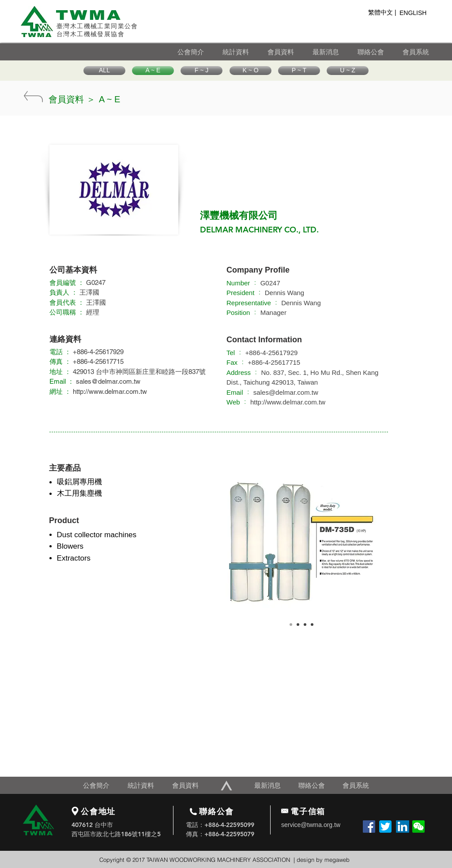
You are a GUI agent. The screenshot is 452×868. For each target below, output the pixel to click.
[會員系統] (422, 52)
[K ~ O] (250, 71)
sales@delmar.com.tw (108, 381)
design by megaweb (323, 860)
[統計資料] (245, 52)
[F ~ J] (202, 71)
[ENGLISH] (415, 13)
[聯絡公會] (380, 52)
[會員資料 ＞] (72, 99)
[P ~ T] (299, 71)
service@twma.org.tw (311, 825)
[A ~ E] (153, 71)
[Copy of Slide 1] (298, 625)
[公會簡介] (200, 52)
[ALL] (104, 71)
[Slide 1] (291, 625)
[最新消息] (335, 52)
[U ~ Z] (348, 71)
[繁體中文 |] (382, 13)
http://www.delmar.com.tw (288, 402)
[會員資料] (290, 52)
